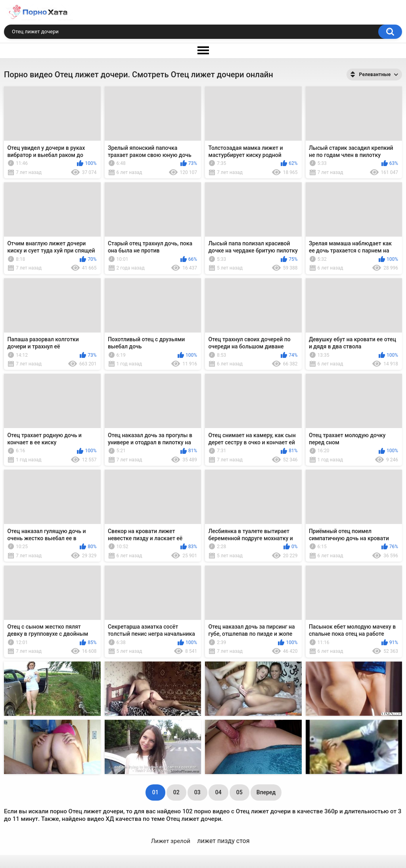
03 (197, 792)
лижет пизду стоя (223, 841)
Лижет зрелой (171, 841)
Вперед (266, 792)
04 (218, 792)
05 (239, 792)
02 (176, 792)
